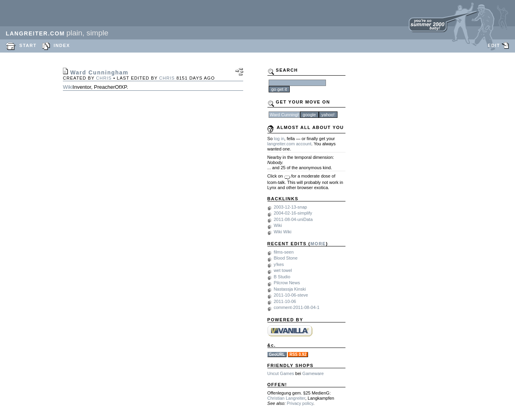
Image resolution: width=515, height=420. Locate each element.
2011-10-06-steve (291, 295)
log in (279, 139)
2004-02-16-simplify (293, 213)
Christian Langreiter (286, 398)
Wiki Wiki (283, 232)
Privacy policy (300, 403)
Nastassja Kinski (290, 289)
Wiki (68, 87)
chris (104, 78)
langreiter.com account (290, 144)
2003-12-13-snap (291, 207)
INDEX (62, 45)
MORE (318, 244)
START (28, 45)
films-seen (284, 252)
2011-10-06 (285, 301)
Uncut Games (281, 373)
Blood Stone (286, 258)
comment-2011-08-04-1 (297, 307)
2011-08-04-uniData (293, 219)
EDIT (494, 45)
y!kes (279, 264)
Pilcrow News (287, 283)
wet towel (283, 270)
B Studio (282, 277)
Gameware (313, 373)
